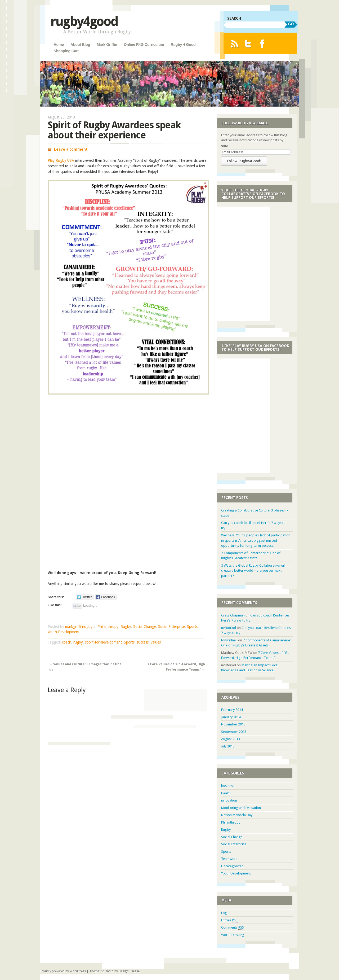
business (228, 786)
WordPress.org (233, 935)
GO (291, 24)
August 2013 (231, 739)
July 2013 (228, 746)
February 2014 (232, 710)
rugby (78, 642)
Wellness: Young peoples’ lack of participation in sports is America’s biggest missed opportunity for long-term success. (256, 540)
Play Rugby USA (61, 160)
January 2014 (231, 717)
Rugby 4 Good (183, 45)
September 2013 (234, 732)
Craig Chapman (233, 615)
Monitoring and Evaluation (241, 808)
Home (59, 45)
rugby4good (84, 21)
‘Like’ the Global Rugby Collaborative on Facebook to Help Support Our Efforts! (253, 194)
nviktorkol (229, 628)
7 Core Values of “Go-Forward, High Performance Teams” (176, 667)
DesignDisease (129, 971)
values (156, 642)
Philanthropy (108, 627)
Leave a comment (71, 149)
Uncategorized (232, 866)
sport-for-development (103, 642)
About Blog (80, 45)
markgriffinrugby (79, 627)
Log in (226, 913)
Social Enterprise (171, 627)
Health (226, 793)
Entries (229, 920)
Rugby (126, 627)
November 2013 (233, 724)
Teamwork (229, 859)
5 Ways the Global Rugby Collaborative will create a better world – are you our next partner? (253, 571)
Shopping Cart (66, 51)
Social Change (145, 627)
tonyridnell (229, 640)
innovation (229, 800)
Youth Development (64, 632)
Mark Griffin (107, 45)
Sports (192, 627)
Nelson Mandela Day (237, 815)
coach (67, 642)
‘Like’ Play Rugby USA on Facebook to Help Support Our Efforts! (255, 348)
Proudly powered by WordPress (63, 971)
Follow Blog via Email (245, 123)
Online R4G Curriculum (144, 45)
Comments (233, 927)
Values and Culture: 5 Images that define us (85, 667)
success (143, 642)
